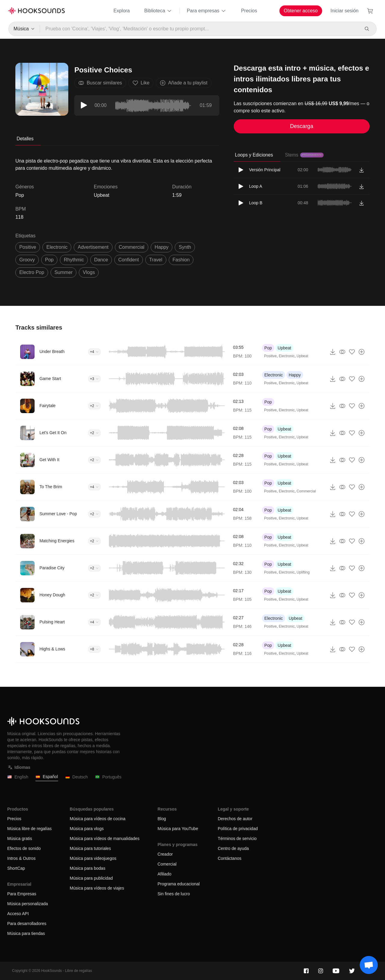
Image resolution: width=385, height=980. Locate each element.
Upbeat (102, 195)
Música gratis (20, 838)
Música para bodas (88, 868)
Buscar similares (100, 83)
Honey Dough (52, 595)
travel (156, 260)
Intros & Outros (21, 858)
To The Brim (51, 487)
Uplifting (303, 572)
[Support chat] (369, 965)
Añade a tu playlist (184, 83)
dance (101, 260)
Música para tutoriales (90, 848)
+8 (94, 649)
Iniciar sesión (345, 11)
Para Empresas (22, 894)
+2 (94, 406)
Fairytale (48, 406)
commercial (132, 247)
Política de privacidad (238, 829)
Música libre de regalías (29, 829)
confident (129, 260)
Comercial (167, 864)
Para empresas (207, 11)
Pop (268, 348)
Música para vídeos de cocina (98, 819)
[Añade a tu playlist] (362, 352)
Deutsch (77, 777)
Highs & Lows (52, 649)
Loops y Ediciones (254, 155)
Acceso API (18, 914)
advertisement (93, 247)
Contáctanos (230, 858)
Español (47, 777)
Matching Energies (57, 541)
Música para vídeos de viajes (97, 888)
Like (141, 83)
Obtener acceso (301, 11)
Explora (122, 11)
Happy (295, 375)
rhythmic (74, 260)
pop (49, 260)
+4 (94, 352)
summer (63, 272)
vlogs (89, 272)
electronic (57, 247)
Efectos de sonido (24, 848)
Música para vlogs (87, 829)
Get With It (49, 460)
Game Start (50, 379)
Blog (162, 819)
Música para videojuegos (93, 858)
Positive (270, 356)
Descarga (302, 126)
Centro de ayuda (233, 848)
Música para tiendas (26, 933)
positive (28, 247)
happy (162, 247)
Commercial (306, 491)
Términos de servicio (237, 838)
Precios (249, 11)
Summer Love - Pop (58, 514)
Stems (304, 155)
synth (185, 247)
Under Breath (52, 352)
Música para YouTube (178, 829)
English (18, 777)
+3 (94, 379)
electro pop (32, 272)
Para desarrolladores (27, 924)
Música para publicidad (91, 878)
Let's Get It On (53, 433)
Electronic (287, 356)
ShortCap (16, 868)
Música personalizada (28, 904)
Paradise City (52, 568)
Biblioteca (158, 11)
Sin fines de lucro (174, 894)
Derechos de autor (235, 819)
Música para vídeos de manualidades (105, 838)
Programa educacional (179, 884)
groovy (27, 260)
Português (108, 777)
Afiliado (165, 874)
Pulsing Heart (52, 622)
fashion (181, 260)
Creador (165, 854)
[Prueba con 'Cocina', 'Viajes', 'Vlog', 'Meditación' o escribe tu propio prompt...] (199, 29)
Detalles (25, 139)
